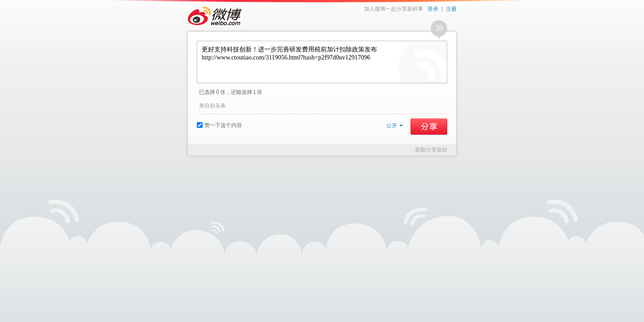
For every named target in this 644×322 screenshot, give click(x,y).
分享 (429, 127)
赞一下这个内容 (219, 125)
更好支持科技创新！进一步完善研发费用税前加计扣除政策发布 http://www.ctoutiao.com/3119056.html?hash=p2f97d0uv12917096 (322, 62)
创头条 (218, 106)
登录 (433, 9)
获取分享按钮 (431, 150)
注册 (451, 9)
